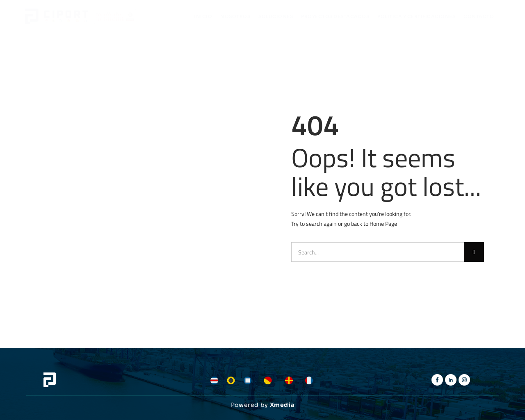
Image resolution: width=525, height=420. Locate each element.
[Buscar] (474, 252)
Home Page (383, 224)
